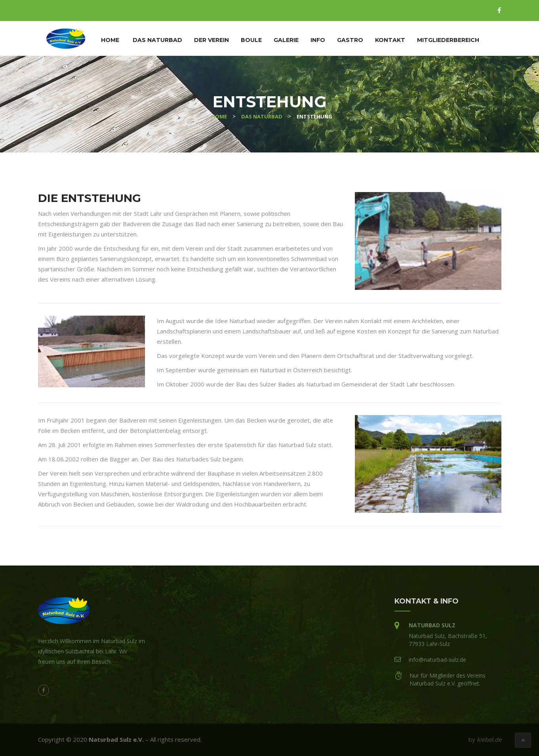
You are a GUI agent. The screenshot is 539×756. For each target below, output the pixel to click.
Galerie (286, 40)
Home (110, 40)
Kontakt (390, 40)
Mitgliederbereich (448, 40)
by (485, 739)
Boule (251, 40)
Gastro (350, 40)
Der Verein (211, 40)
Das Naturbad (157, 40)
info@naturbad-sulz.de (437, 660)
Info (318, 40)
